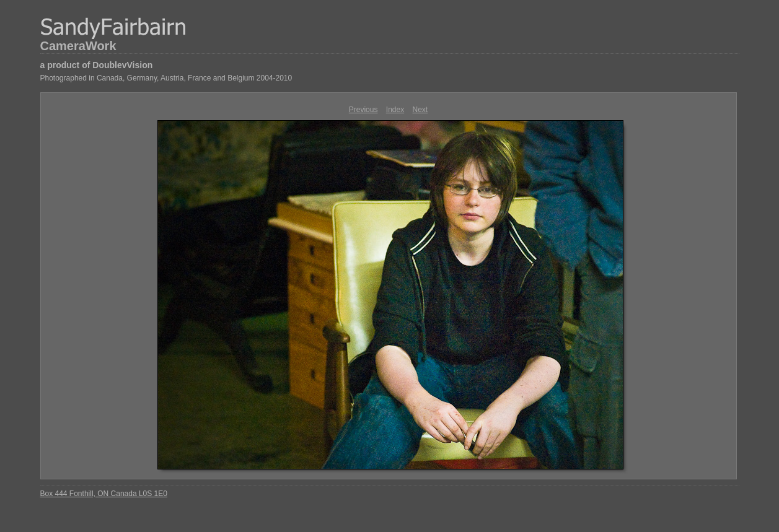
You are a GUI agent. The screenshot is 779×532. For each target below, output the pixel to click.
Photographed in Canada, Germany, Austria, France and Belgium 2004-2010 (166, 78)
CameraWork (78, 46)
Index (395, 110)
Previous (363, 110)
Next (420, 110)
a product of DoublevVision (97, 65)
